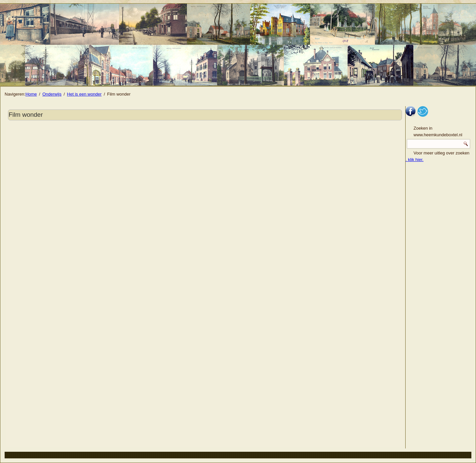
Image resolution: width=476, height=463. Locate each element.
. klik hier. (415, 160)
